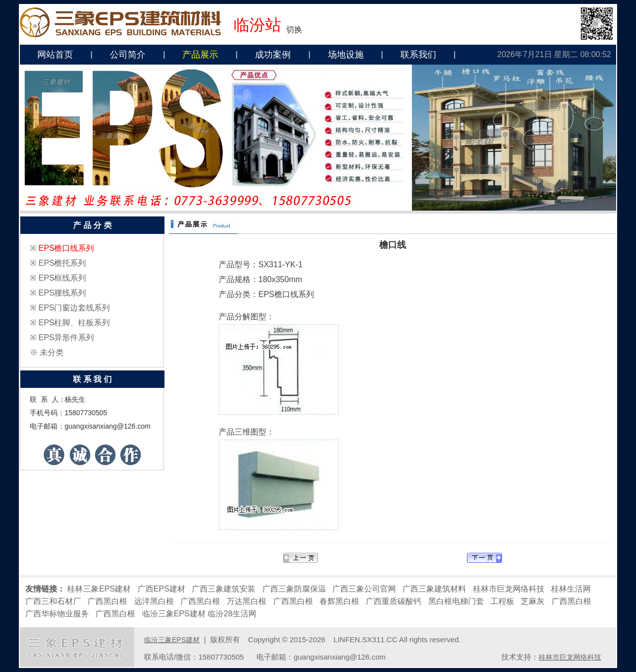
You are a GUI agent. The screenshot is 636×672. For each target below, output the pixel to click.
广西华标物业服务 (57, 614)
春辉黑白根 (339, 601)
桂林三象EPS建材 (99, 589)
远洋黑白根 (154, 601)
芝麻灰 (533, 601)
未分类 (52, 352)
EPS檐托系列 (62, 263)
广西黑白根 (107, 601)
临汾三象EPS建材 (174, 614)
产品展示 (200, 55)
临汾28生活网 (232, 614)
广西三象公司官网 (364, 589)
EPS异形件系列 (66, 337)
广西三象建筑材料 (434, 589)
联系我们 (418, 55)
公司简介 (128, 55)
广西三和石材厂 (53, 601)
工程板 (502, 601)
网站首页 (55, 55)
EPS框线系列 (62, 278)
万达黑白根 (246, 601)
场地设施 (346, 55)
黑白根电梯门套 (456, 601)
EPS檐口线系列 (66, 248)
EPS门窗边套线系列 (74, 308)
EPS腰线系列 (62, 293)
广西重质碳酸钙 (394, 601)
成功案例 (273, 55)
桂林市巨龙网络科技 (509, 589)
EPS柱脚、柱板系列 (74, 323)
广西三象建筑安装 (224, 589)
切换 (294, 30)
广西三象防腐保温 (294, 589)
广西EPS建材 (161, 589)
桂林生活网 (571, 589)
